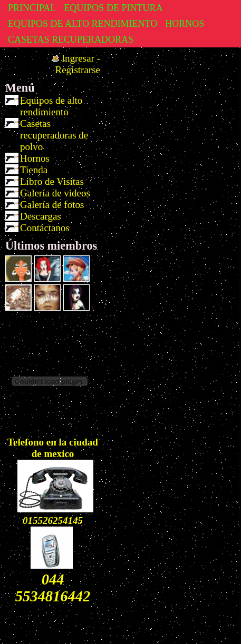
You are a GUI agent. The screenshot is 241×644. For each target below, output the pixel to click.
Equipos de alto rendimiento (51, 106)
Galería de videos (55, 193)
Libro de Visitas (52, 181)
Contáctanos (45, 228)
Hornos (35, 158)
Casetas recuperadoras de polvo (54, 135)
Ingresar (78, 58)
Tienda (34, 170)
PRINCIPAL (32, 8)
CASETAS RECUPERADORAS (71, 39)
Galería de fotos (52, 205)
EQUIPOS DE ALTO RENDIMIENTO (83, 24)
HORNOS (185, 24)
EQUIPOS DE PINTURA (113, 8)
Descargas (41, 216)
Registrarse (78, 70)
